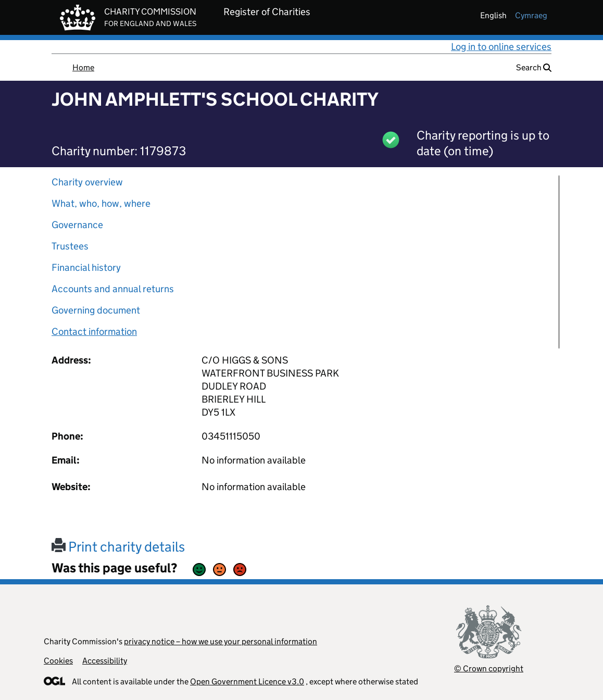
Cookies (58, 661)
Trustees (70, 246)
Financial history (86, 267)
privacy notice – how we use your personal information (221, 641)
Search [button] (534, 67)
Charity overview (87, 182)
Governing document (96, 310)
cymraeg (531, 15)
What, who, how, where (101, 203)
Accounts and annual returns (113, 289)
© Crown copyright (489, 668)
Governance (77, 225)
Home (83, 67)
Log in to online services (501, 47)
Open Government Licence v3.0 (247, 682)
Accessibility (105, 661)
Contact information (94, 332)
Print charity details (118, 547)
